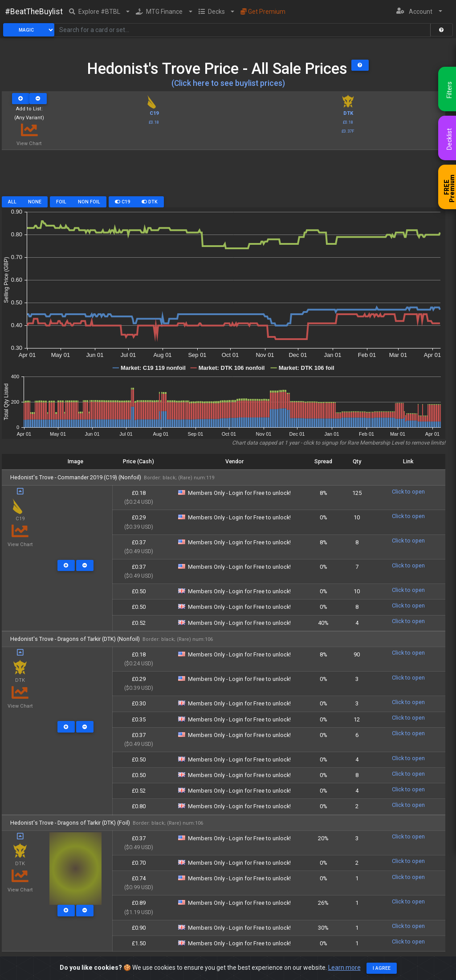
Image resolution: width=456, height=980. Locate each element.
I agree (382, 968)
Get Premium (263, 12)
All (12, 202)
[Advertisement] (224, 176)
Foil (61, 202)
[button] (100, 12)
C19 (122, 202)
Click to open (408, 492)
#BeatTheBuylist (34, 12)
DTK (150, 202)
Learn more (344, 968)
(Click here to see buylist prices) (228, 83)
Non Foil (89, 202)
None (35, 202)
